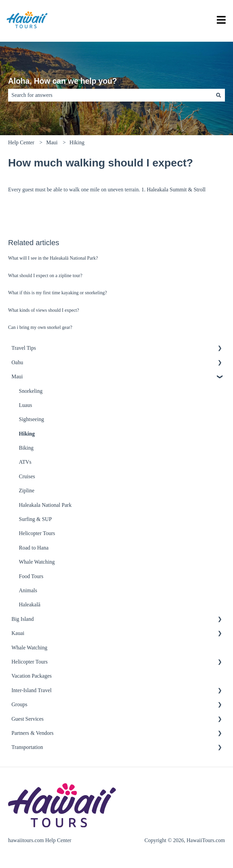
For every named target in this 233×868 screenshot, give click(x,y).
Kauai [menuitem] (18, 633)
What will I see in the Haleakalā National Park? (53, 258)
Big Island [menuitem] (23, 619)
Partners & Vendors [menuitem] (32, 733)
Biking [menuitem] (26, 448)
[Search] (219, 95)
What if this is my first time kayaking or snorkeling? (58, 293)
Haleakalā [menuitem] (30, 605)
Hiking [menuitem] (27, 434)
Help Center (21, 142)
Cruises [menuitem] (27, 476)
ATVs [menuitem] (25, 462)
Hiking (77, 142)
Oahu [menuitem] (17, 362)
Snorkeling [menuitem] (31, 391)
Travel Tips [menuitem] (24, 348)
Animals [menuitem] (28, 590)
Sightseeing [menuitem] (31, 419)
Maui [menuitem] (17, 376)
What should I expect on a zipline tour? (45, 276)
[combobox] (110, 95)
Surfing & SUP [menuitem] (35, 519)
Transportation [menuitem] (27, 747)
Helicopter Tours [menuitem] (37, 533)
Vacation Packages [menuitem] (32, 676)
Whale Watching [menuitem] (37, 562)
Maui (52, 142)
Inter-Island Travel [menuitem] (31, 690)
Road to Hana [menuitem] (34, 548)
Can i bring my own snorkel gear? (40, 327)
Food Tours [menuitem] (31, 576)
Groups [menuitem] (19, 704)
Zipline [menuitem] (27, 490)
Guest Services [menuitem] (28, 719)
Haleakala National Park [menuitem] (45, 505)
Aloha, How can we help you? (62, 81)
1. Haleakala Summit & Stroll (174, 190)
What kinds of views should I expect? (44, 310)
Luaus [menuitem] (25, 405)
